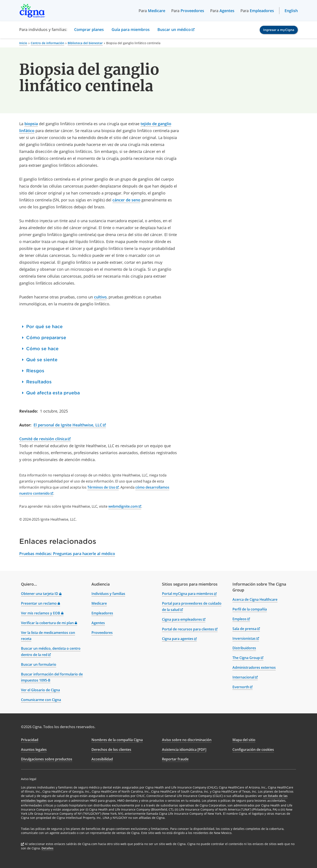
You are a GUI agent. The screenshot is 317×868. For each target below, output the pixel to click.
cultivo (100, 297)
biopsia (31, 124)
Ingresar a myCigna (279, 30)
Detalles (47, 848)
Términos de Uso (103, 487)
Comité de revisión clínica (45, 439)
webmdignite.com (125, 506)
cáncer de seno (126, 200)
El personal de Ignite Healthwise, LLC (70, 425)
